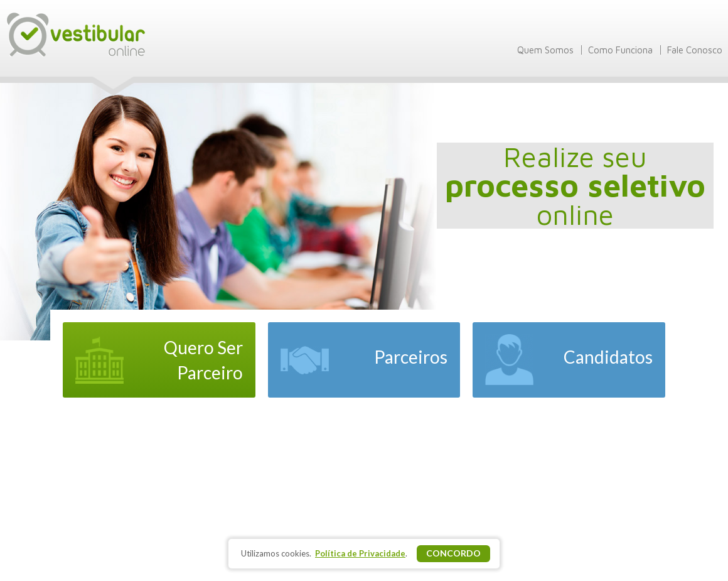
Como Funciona (620, 50)
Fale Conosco (695, 50)
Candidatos (608, 357)
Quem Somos (545, 50)
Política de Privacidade (360, 553)
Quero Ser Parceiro (203, 360)
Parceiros (411, 357)
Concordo (453, 553)
